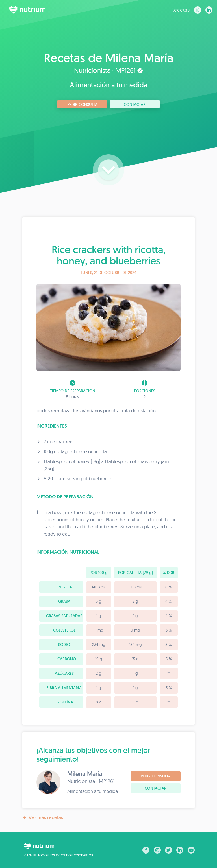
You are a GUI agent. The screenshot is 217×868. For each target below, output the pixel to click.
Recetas (181, 10)
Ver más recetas (43, 818)
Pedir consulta (83, 104)
